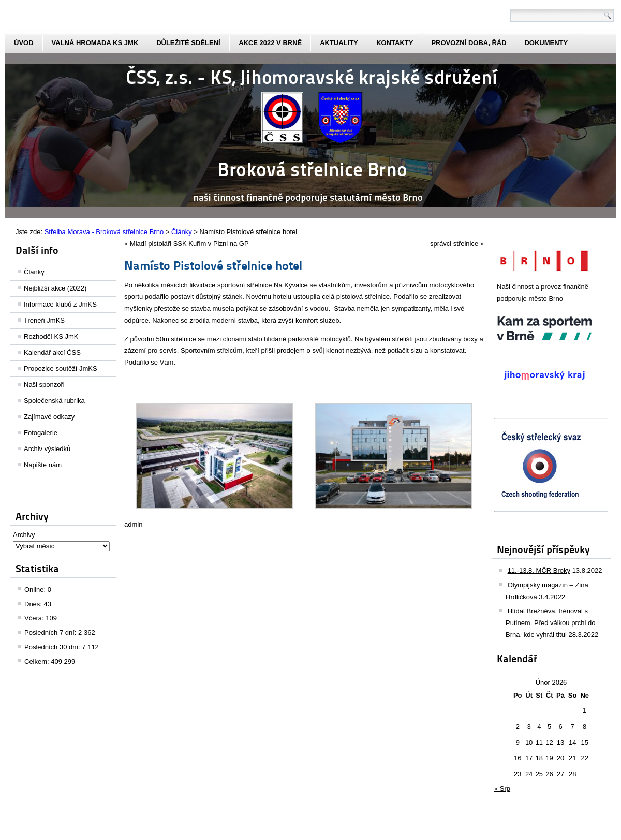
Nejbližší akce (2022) (55, 288)
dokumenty (546, 43)
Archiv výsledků (47, 449)
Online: (36, 590)
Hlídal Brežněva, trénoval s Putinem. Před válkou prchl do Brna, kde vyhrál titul (550, 623)
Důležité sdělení (188, 43)
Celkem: (38, 662)
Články (34, 272)
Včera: (35, 618)
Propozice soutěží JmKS (61, 368)
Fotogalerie (41, 433)
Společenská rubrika (54, 401)
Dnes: (34, 604)
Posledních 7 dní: (51, 633)
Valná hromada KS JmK (95, 43)
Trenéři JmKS (44, 320)
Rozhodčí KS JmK (51, 336)
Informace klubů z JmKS (60, 304)
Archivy (24, 535)
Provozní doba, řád (469, 43)
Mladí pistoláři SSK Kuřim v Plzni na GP (189, 244)
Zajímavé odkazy (49, 417)
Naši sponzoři (44, 385)
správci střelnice (454, 244)
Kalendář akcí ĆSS (52, 352)
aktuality (339, 43)
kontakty (395, 43)
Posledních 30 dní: (53, 647)
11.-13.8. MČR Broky (539, 570)
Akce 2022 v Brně (270, 43)
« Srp (502, 788)
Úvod (24, 43)
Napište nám (43, 465)
